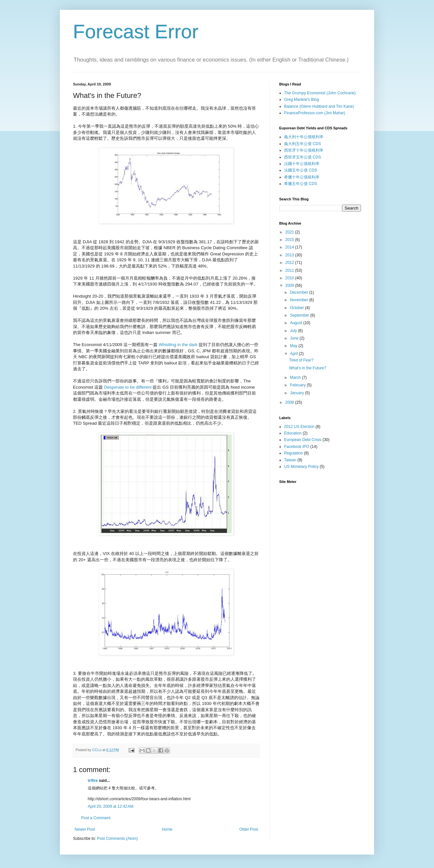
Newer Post (85, 829)
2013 (290, 255)
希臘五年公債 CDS (301, 184)
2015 (290, 240)
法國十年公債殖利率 (302, 164)
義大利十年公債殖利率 (304, 137)
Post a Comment (96, 818)
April (294, 354)
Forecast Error (136, 32)
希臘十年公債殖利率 (302, 177)
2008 (290, 402)
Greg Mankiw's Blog (301, 100)
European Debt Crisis (303, 440)
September (300, 315)
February (298, 385)
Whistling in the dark (178, 345)
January (298, 393)
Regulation (293, 453)
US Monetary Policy (301, 467)
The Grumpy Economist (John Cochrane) (320, 93)
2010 (290, 278)
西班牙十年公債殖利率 (304, 150)
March (296, 378)
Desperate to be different (128, 387)
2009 (290, 286)
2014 (290, 247)
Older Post (249, 829)
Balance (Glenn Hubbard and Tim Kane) (319, 106)
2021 (290, 232)
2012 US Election (299, 427)
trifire (93, 781)
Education (293, 433)
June (295, 338)
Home (167, 829)
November (300, 300)
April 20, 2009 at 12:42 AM (111, 806)
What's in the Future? (308, 368)
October (298, 308)
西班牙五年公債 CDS (303, 157)
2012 (290, 263)
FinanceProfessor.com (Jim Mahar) (315, 113)
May (294, 346)
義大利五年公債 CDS (303, 144)
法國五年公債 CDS (301, 170)
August (297, 323)
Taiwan (290, 460)
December (300, 292)
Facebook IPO (297, 447)
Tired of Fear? (301, 360)
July (294, 331)
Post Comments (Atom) (117, 839)
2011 (290, 270)
